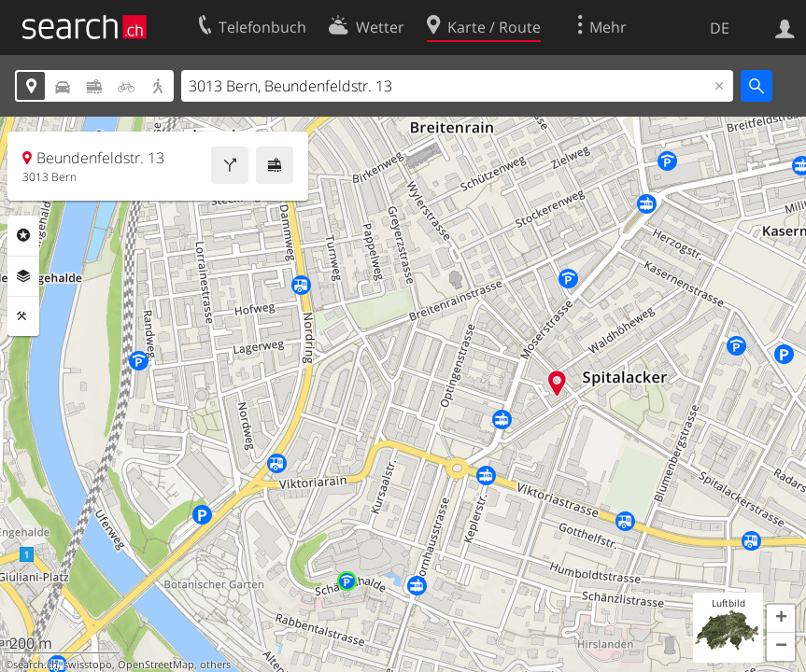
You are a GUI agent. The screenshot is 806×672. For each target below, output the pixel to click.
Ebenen (23, 276)
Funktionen (23, 316)
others (215, 665)
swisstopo (88, 665)
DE (720, 28)
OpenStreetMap (156, 665)
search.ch (35, 665)
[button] (781, 619)
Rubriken (23, 235)
